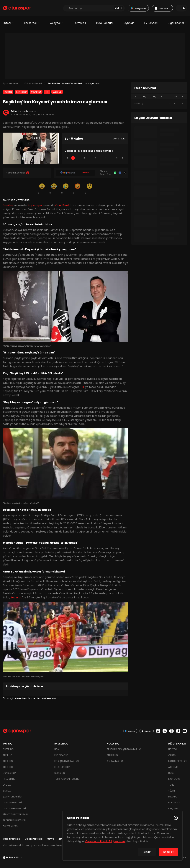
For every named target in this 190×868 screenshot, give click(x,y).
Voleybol (56, 23)
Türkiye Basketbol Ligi (67, 779)
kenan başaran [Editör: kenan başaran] (27, 111)
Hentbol (173, 749)
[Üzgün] (66, 188)
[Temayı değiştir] (181, 8)
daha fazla (119, 139)
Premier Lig (9, 779)
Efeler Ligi (113, 755)
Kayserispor (22, 92)
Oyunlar (129, 23)
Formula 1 (80, 23)
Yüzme (172, 791)
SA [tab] (176, 97)
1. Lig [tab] (144, 97)
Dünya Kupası (11, 826)
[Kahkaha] (54, 188)
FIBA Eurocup (62, 767)
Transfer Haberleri (14, 820)
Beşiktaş (8, 92)
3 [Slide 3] (95, 158)
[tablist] (159, 97)
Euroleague (61, 755)
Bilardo (173, 797)
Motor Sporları (178, 761)
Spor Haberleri (11, 83)
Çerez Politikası (12, 839)
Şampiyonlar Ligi (13, 797)
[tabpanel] (159, 104)
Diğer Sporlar (177, 23)
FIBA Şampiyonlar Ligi (67, 761)
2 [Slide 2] (84, 158)
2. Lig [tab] (154, 97)
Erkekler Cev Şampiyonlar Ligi (124, 749)
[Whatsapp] (115, 173)
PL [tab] (162, 97)
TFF (47, 92)
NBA (57, 749)
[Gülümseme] (42, 188)
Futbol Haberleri (33, 83)
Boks (171, 773)
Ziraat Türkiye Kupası (15, 814)
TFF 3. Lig (8, 767)
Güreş (172, 755)
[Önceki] (68, 158)
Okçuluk (173, 808)
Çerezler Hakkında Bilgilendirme (105, 841)
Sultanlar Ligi (115, 761)
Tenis (171, 785)
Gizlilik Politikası (34, 839)
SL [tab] (136, 97)
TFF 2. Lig (8, 761)
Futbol (8, 23)
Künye (50, 839)
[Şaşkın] (89, 188)
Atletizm (173, 767)
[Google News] (75, 173)
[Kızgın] (78, 188)
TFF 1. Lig (8, 755)
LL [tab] (169, 97)
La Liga (7, 785)
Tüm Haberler (105, 23)
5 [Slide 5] (117, 158)
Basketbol (32, 23)
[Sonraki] (122, 158)
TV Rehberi (151, 23)
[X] (125, 173)
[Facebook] (120, 173)
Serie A (7, 791)
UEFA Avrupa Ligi (12, 803)
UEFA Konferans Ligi (14, 808)
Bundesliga (10, 773)
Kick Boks (174, 779)
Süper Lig (57, 92)
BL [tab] (183, 97)
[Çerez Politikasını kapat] (176, 818)
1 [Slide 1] (73, 158)
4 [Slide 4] (106, 158)
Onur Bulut (36, 92)
